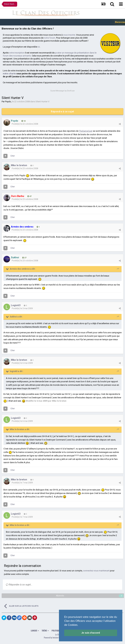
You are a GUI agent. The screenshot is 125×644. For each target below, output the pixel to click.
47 (29, 196)
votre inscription (17, 53)
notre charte (9, 74)
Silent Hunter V (42, 102)
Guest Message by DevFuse (62, 91)
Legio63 (16, 305)
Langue (35, 631)
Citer (13, 156)
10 (23, 121)
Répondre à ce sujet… (19, 585)
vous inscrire (69, 35)
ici (39, 47)
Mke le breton (19, 165)
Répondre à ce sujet (62, 112)
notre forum (50, 38)
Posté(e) (25, 124)
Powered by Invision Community (55, 637)
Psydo (8, 102)
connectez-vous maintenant (96, 571)
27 (24, 258)
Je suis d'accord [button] (91, 633)
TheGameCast (86, 131)
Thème (45, 631)
